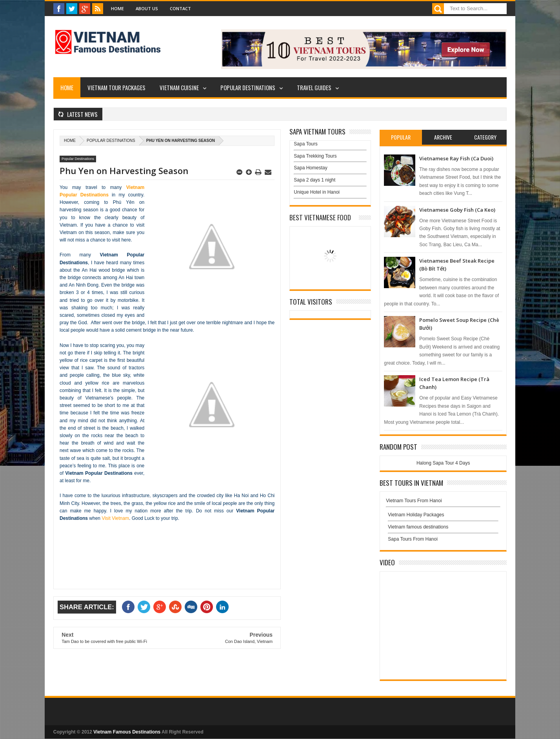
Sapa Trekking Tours (315, 156)
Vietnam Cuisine (179, 87)
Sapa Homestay (310, 168)
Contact (180, 8)
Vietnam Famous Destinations (127, 732)
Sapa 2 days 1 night (315, 180)
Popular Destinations (248, 87)
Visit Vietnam (115, 518)
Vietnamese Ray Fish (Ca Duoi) (456, 158)
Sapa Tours (306, 144)
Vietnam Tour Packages (116, 87)
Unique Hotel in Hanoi (317, 192)
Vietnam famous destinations (418, 527)
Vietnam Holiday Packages (443, 517)
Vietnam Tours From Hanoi (414, 501)
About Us (147, 8)
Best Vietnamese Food (320, 217)
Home (117, 8)
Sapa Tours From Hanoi (413, 539)
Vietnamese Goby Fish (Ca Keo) (457, 210)
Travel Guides (314, 87)
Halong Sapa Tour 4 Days (443, 463)
